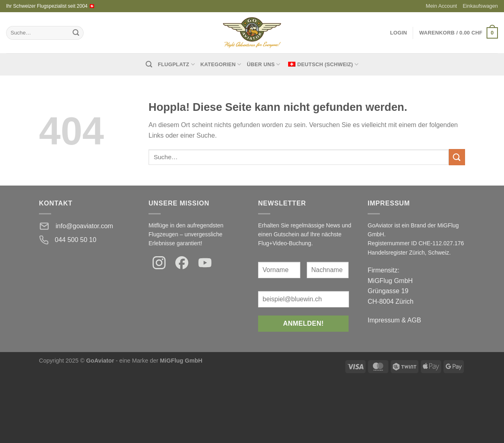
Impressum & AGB (394, 320)
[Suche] (149, 64)
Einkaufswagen (480, 6)
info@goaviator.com (84, 226)
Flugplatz (176, 64)
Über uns (263, 64)
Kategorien (221, 64)
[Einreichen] (76, 33)
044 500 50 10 (75, 240)
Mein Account (441, 6)
